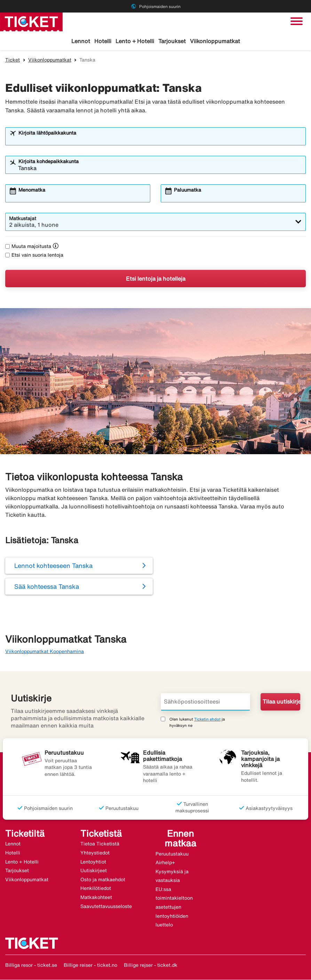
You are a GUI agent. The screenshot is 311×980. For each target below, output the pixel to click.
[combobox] (160, 140)
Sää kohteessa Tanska (47, 587)
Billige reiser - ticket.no (90, 965)
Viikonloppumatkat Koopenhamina (45, 652)
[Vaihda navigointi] (297, 21)
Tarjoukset (172, 41)
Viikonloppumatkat (215, 41)
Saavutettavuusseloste (106, 907)
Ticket (13, 60)
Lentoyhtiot (93, 862)
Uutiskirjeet (94, 871)
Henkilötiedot (96, 889)
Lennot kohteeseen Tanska (53, 566)
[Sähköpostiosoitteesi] (205, 702)
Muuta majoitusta (28, 247)
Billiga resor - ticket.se (31, 965)
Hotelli (103, 41)
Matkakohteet (96, 898)
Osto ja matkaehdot (103, 880)
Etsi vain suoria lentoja (34, 255)
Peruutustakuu (172, 854)
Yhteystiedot (95, 853)
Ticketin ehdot (207, 719)
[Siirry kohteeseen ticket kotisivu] (31, 21)
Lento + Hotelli (135, 41)
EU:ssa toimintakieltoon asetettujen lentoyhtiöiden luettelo (174, 907)
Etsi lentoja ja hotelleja (156, 279)
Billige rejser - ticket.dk (151, 965)
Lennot (81, 41)
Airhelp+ (165, 863)
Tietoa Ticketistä (100, 844)
